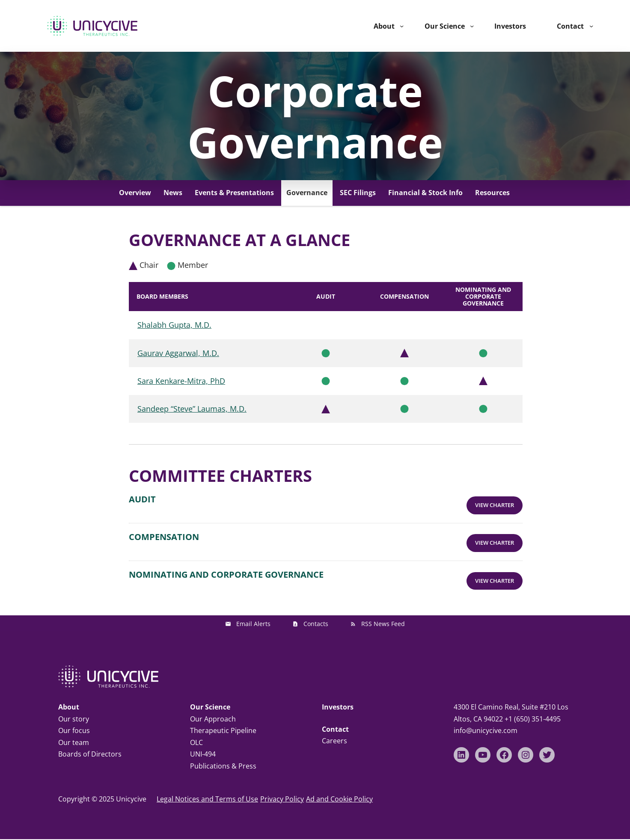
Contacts (316, 616)
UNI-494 (203, 746)
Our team (74, 734)
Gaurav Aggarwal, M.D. (178, 353)
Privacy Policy (282, 791)
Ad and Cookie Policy (339, 791)
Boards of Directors (90, 746)
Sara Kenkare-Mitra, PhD (181, 381)
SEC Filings (358, 193)
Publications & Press (223, 758)
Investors (338, 699)
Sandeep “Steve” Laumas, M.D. (192, 409)
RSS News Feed (383, 616)
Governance (307, 193)
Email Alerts (253, 616)
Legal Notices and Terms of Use (207, 791)
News (173, 193)
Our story (74, 711)
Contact (570, 26)
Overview (135, 193)
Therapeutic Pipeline (223, 722)
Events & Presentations (234, 193)
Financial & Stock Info (425, 193)
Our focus (74, 722)
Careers (334, 733)
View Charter (495, 503)
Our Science (445, 26)
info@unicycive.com (486, 722)
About (384, 26)
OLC (196, 734)
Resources (492, 193)
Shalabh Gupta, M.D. (174, 325)
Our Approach (213, 711)
